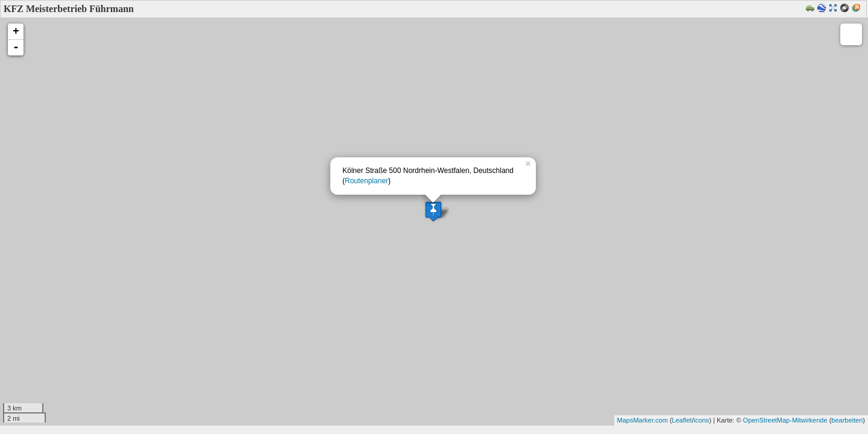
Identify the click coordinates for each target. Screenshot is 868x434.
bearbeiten (847, 420)
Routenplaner (366, 181)
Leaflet (682, 420)
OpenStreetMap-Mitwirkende (785, 420)
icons (702, 420)
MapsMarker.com (643, 420)
